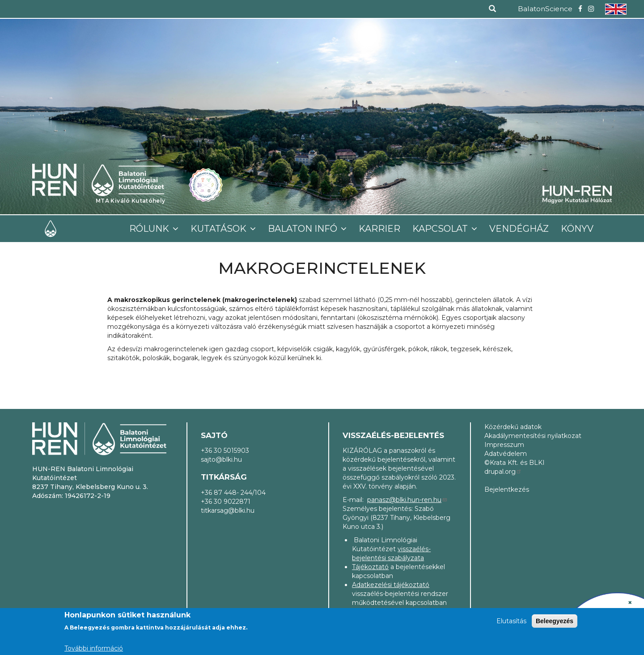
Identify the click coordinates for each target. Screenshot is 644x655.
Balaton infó (304, 229)
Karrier (379, 229)
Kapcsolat (441, 229)
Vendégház (519, 229)
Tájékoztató (370, 567)
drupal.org (503, 472)
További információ (94, 648)
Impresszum (504, 445)
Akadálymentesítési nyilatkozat (533, 436)
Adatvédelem (506, 454)
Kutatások (220, 229)
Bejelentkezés (507, 489)
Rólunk (150, 229)
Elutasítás (511, 621)
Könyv (577, 229)
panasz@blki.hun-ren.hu (407, 500)
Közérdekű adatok (513, 427)
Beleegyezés (555, 621)
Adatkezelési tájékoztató (391, 585)
